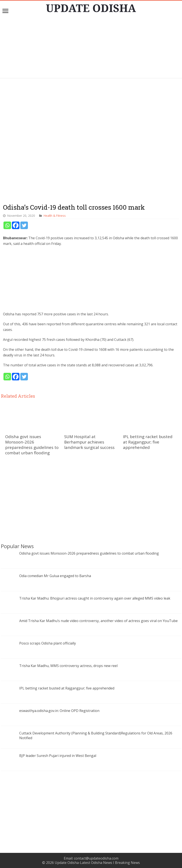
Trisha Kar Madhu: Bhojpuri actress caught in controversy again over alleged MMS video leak (95, 598)
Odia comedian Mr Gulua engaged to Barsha (55, 576)
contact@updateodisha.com (96, 858)
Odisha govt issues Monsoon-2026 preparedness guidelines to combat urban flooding (32, 445)
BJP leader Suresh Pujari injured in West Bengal (58, 756)
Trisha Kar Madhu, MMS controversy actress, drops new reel (68, 666)
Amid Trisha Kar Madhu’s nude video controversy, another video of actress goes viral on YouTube (98, 621)
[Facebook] (16, 225)
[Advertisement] (91, 48)
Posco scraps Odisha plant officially (48, 643)
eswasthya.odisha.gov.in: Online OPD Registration (59, 711)
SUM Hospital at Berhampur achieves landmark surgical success (89, 442)
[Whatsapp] (7, 225)
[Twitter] (24, 225)
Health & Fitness (55, 216)
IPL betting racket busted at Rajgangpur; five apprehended (148, 442)
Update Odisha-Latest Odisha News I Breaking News (97, 863)
